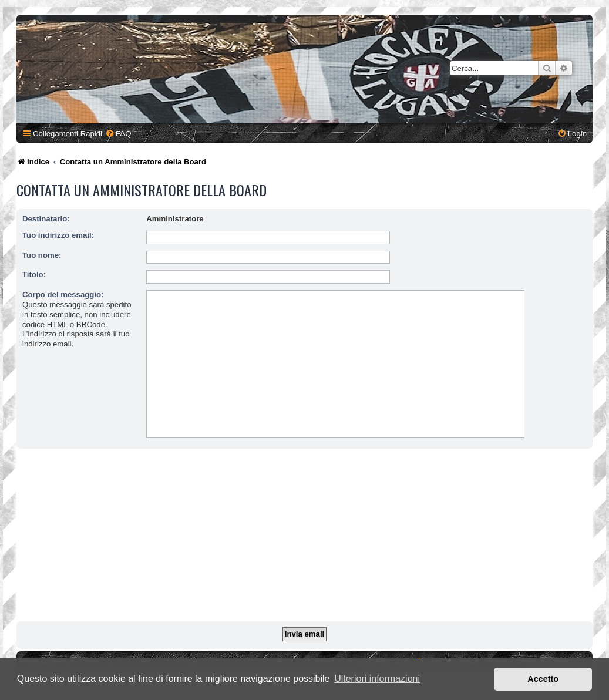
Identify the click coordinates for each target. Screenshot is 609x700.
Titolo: (34, 275)
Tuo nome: (42, 255)
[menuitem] (118, 134)
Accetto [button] (543, 679)
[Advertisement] (306, 537)
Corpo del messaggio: (63, 295)
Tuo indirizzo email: (58, 235)
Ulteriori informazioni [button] (377, 679)
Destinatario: (46, 219)
